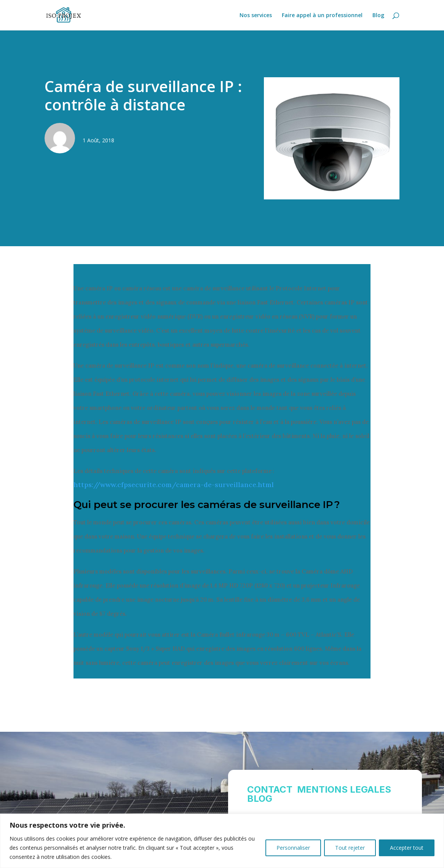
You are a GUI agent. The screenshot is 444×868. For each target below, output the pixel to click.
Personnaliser (293, 848)
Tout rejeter (350, 848)
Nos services (256, 16)
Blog (378, 16)
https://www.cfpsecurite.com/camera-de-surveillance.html (174, 485)
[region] (222, 841)
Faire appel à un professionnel (322, 16)
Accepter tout (407, 848)
